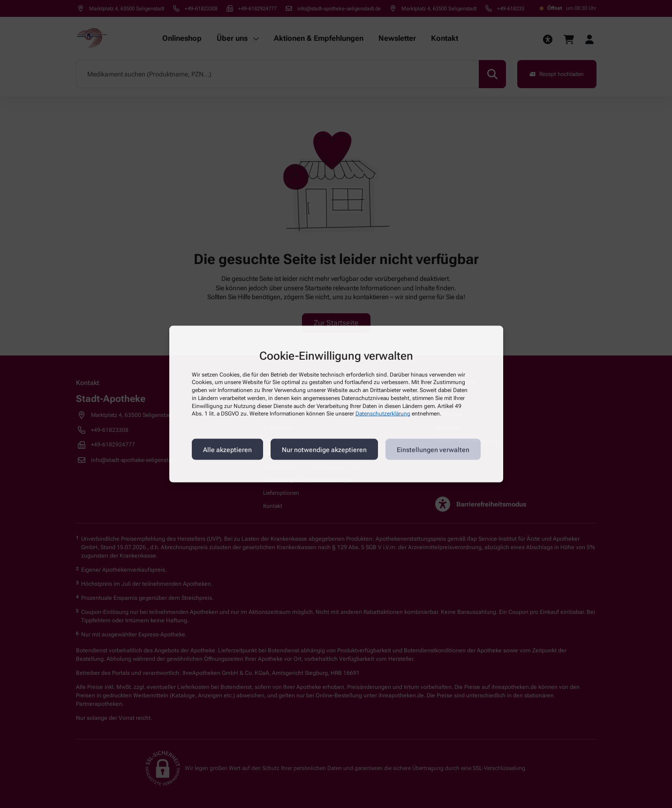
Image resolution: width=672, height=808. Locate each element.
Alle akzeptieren (227, 449)
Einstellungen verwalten (433, 449)
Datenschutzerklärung (383, 414)
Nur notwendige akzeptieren (324, 449)
